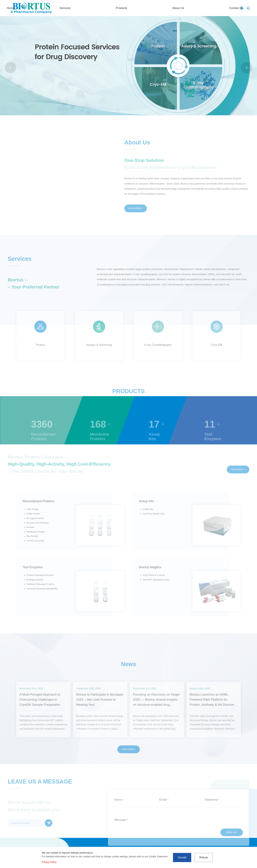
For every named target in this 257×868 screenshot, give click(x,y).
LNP (89, 79)
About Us (191, 8)
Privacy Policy (49, 862)
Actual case (65, 79)
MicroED (79, 79)
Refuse (204, 857)
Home (104, 8)
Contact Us (223, 8)
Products (161, 8)
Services (132, 8)
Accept (182, 857)
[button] (247, 68)
